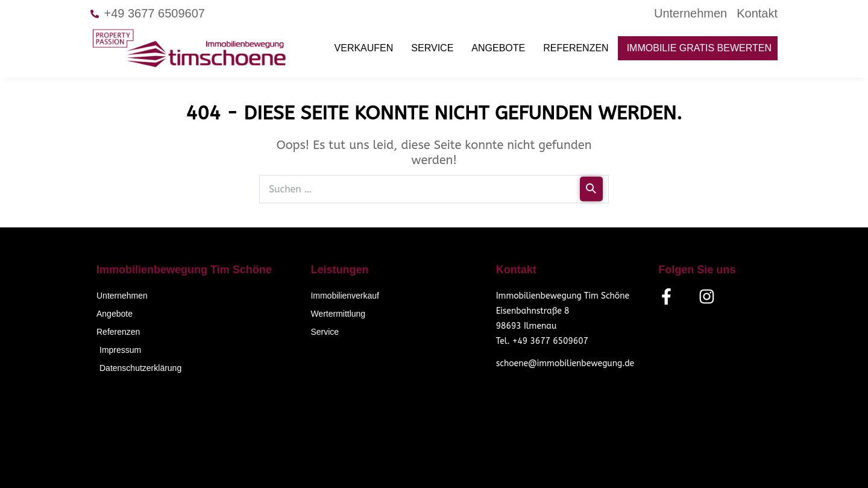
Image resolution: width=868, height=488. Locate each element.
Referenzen (576, 48)
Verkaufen (364, 48)
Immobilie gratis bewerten (699, 48)
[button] (27, 461)
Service (432, 48)
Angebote (498, 48)
